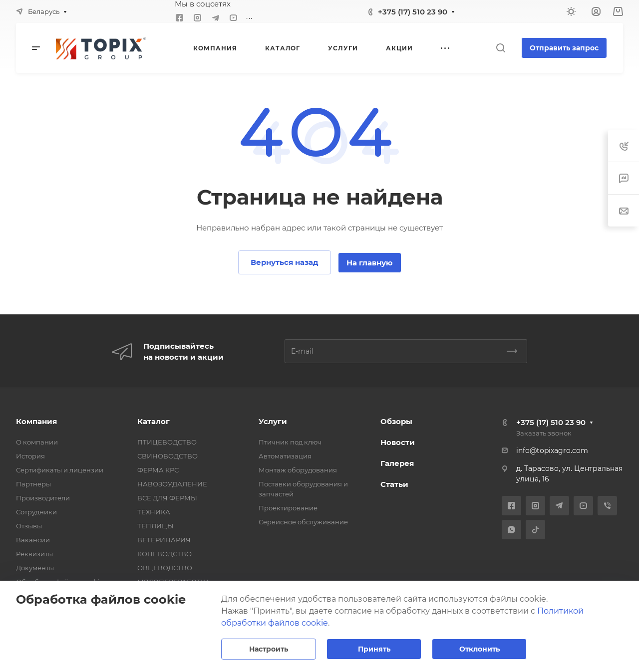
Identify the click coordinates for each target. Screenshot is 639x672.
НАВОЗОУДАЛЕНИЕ (172, 484)
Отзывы (29, 526)
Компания (36, 421)
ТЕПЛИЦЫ (156, 526)
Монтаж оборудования (298, 470)
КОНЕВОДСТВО (164, 554)
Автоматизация (285, 456)
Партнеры (33, 484)
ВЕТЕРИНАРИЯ (164, 540)
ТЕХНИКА (154, 512)
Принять (374, 649)
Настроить (269, 649)
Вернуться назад (285, 262)
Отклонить (479, 649)
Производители (43, 498)
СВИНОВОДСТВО (167, 456)
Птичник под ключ (290, 442)
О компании (37, 442)
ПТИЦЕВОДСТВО (167, 442)
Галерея (397, 463)
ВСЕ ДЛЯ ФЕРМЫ (167, 498)
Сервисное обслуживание (303, 522)
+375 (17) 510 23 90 (413, 12)
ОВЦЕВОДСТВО (165, 568)
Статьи (394, 484)
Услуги (273, 421)
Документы (35, 568)
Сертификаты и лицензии (60, 470)
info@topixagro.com (552, 450)
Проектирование (288, 508)
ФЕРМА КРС (158, 470)
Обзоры (396, 421)
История (30, 456)
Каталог (154, 421)
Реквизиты (34, 554)
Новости (398, 442)
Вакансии (33, 540)
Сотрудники (36, 512)
